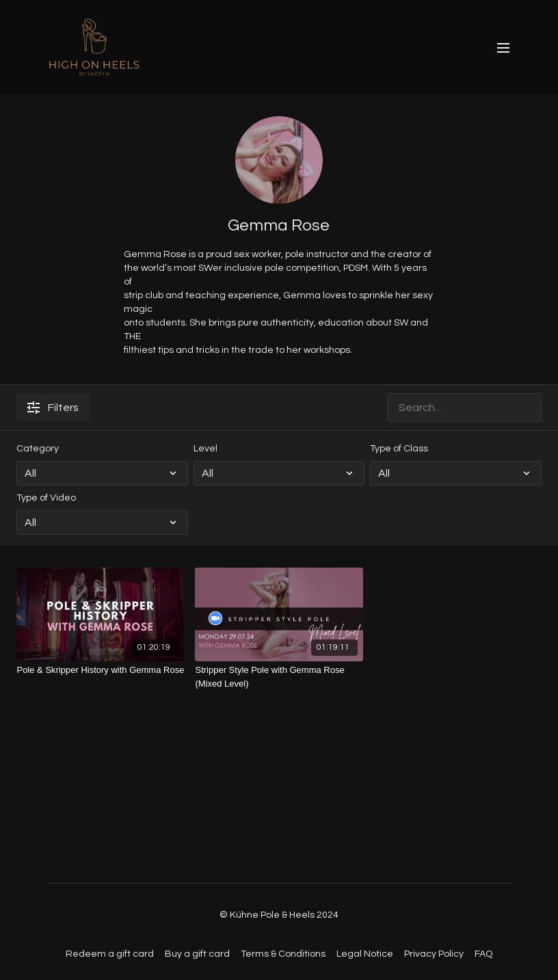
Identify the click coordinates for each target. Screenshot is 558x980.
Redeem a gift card (110, 954)
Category (38, 449)
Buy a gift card (197, 954)
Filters (53, 408)
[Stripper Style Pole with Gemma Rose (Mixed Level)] (279, 677)
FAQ (483, 954)
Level (205, 449)
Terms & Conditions (283, 954)
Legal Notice (365, 954)
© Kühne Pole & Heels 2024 (279, 915)
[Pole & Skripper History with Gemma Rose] (100, 670)
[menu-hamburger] (503, 48)
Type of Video (46, 498)
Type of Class (399, 449)
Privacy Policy (434, 954)
